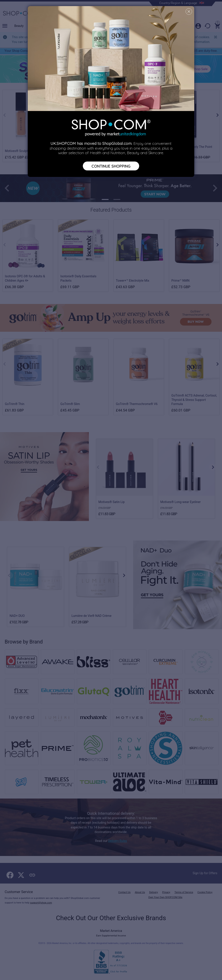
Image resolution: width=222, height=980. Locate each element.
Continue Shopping (111, 166)
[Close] (189, 11)
